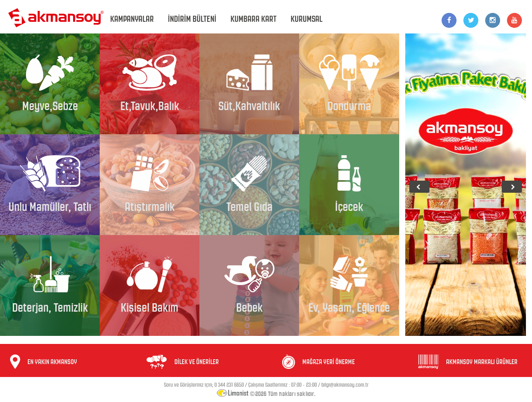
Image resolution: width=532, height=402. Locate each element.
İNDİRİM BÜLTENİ (192, 19)
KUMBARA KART (253, 19)
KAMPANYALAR (132, 19)
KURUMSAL (307, 19)
